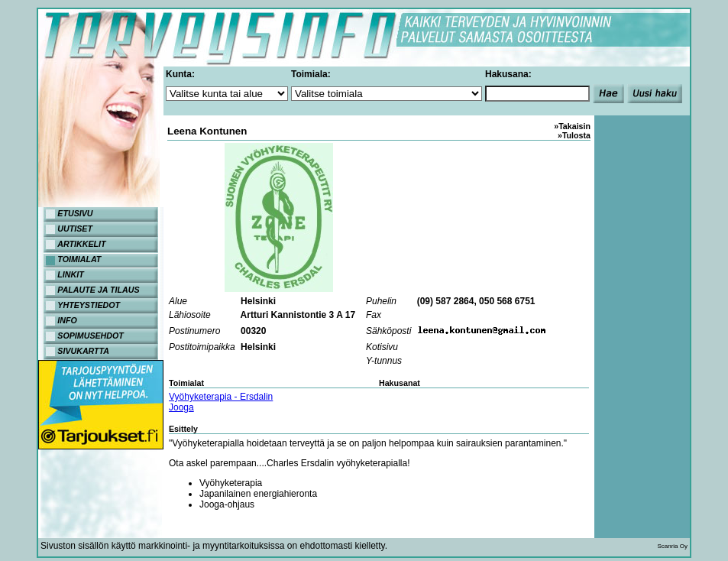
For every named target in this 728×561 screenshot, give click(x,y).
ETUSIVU (75, 213)
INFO (67, 320)
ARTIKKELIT (81, 244)
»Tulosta (574, 135)
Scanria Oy (672, 546)
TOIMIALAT (79, 259)
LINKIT (70, 274)
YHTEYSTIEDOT (89, 305)
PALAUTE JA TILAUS (98, 290)
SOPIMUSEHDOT (90, 336)
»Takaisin (572, 126)
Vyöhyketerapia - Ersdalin (221, 397)
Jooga (181, 407)
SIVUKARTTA (83, 351)
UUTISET (75, 229)
